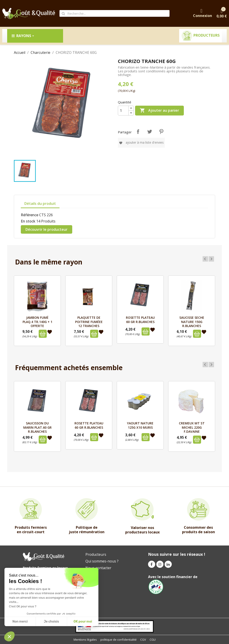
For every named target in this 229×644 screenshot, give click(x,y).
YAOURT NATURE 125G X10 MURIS (140, 425)
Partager (138, 132)
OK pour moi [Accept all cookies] (83, 622)
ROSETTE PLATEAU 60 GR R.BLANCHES (140, 320)
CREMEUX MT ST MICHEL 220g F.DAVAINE (192, 427)
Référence (30, 215)
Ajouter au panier (159, 111)
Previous (205, 259)
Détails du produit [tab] (40, 203)
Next (211, 259)
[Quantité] (123, 111)
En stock (28, 221)
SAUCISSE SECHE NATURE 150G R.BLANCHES (192, 322)
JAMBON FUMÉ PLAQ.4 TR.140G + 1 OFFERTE (37, 322)
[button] (9, 636)
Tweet (150, 132)
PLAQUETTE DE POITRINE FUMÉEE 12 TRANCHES (89, 322)
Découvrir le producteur (47, 229)
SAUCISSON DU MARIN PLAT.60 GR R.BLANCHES (37, 427)
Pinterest (161, 132)
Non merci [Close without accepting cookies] (20, 622)
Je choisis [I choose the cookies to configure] (51, 622)
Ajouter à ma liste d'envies (141, 142)
